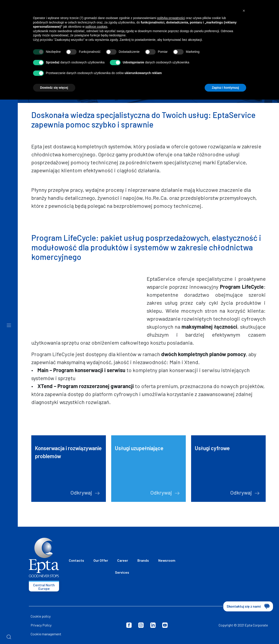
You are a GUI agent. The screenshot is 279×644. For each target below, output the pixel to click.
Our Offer (101, 560)
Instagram (141, 625)
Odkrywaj (85, 492)
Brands (143, 560)
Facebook (129, 625)
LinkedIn (153, 625)
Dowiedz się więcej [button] (54, 88)
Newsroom (167, 560)
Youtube (165, 625)
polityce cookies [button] (96, 27)
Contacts (76, 560)
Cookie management (46, 634)
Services (122, 572)
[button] (244, 11)
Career (123, 560)
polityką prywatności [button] (171, 18)
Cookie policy (41, 616)
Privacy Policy (41, 625)
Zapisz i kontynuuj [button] (225, 88)
